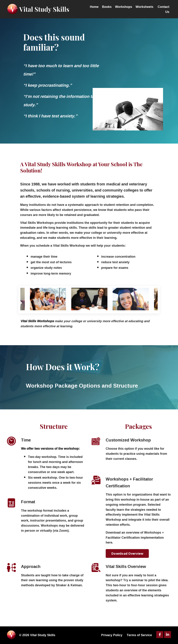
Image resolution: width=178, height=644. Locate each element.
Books (107, 7)
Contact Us (163, 9)
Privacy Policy (112, 635)
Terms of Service (139, 635)
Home (94, 7)
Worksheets (144, 7)
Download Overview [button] (127, 554)
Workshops (124, 7)
